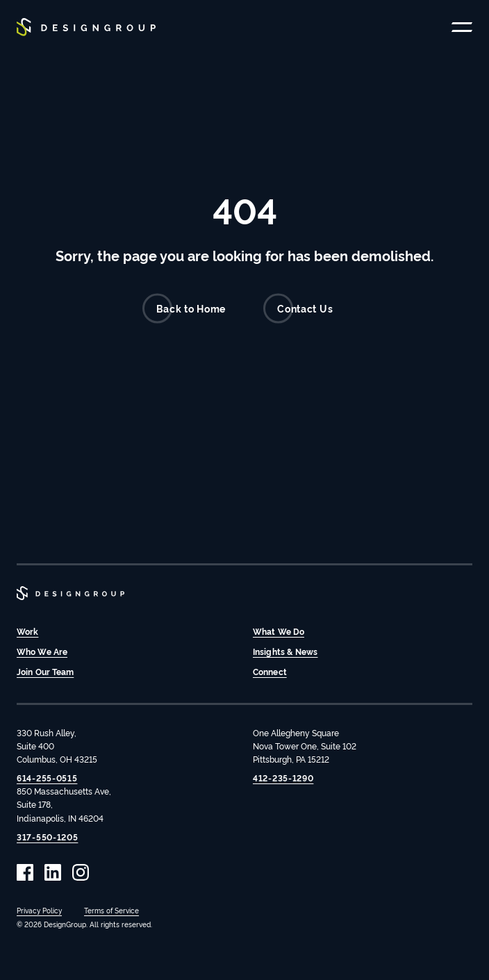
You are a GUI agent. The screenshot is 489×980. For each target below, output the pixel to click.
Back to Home (184, 309)
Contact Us (298, 309)
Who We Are (42, 651)
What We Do (279, 631)
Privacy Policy (39, 910)
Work (27, 631)
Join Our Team (45, 671)
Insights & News (285, 651)
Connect (270, 671)
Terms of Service (111, 910)
